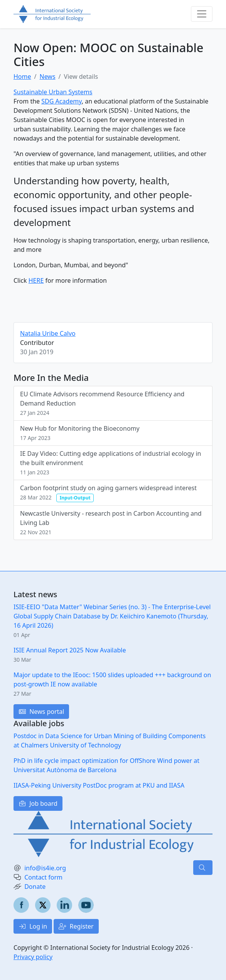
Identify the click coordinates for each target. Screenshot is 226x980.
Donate (35, 887)
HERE (36, 280)
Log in (33, 926)
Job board (38, 803)
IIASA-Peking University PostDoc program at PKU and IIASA (99, 785)
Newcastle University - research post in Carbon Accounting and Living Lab (111, 522)
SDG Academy (62, 101)
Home (22, 76)
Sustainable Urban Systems (53, 92)
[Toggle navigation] (202, 14)
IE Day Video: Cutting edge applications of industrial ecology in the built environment (110, 463)
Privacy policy (33, 957)
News (47, 76)
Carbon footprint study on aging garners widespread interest (108, 493)
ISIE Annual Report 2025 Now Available (70, 650)
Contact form (43, 877)
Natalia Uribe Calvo (48, 333)
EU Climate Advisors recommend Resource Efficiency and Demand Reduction (102, 403)
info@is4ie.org (45, 868)
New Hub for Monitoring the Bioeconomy (80, 433)
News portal (41, 712)
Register (76, 926)
